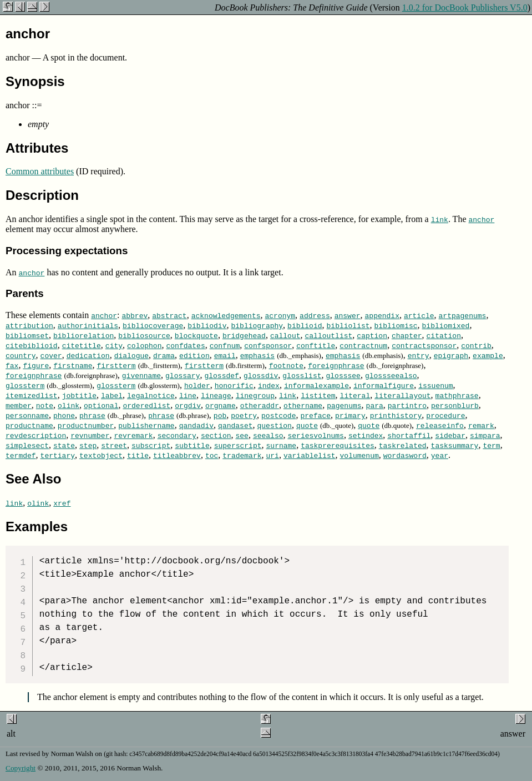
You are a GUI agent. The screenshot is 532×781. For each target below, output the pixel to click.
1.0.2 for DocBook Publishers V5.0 (465, 7)
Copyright (21, 768)
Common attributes (40, 171)
